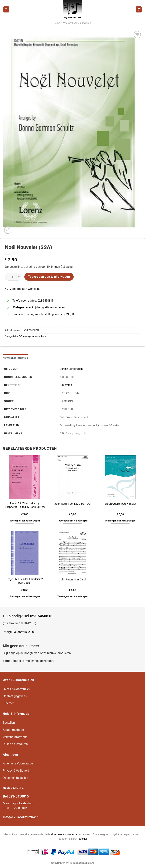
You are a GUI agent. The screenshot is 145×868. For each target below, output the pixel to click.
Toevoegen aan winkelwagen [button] (25, 521)
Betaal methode (13, 730)
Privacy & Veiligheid (16, 771)
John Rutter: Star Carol (72, 580)
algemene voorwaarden (65, 834)
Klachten (9, 703)
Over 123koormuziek (17, 689)
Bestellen (9, 723)
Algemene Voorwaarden (19, 763)
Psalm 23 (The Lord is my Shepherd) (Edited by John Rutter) (25, 505)
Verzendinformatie (15, 737)
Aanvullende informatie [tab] (16, 358)
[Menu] (6, 10)
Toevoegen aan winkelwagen (49, 277)
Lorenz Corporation (71, 369)
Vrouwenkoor (70, 23)
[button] (22, 289)
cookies (83, 839)
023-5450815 (41, 616)
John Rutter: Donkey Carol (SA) (72, 504)
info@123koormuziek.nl (19, 632)
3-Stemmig (86, 23)
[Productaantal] (13, 277)
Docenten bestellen (15, 778)
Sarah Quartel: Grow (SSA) (120, 504)
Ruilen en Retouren (15, 744)
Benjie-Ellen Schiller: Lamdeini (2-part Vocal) (25, 581)
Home (57, 23)
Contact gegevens (15, 696)
